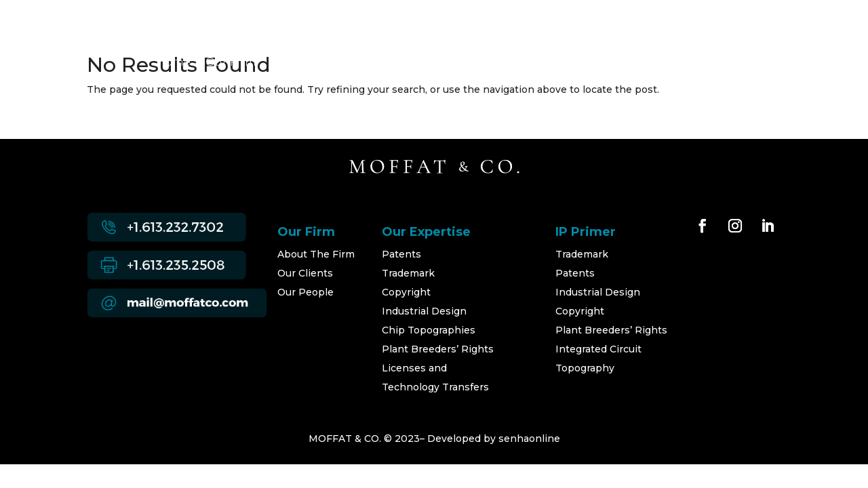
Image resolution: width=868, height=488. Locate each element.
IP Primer (569, 63)
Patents (401, 254)
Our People (396, 63)
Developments (486, 63)
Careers (633, 63)
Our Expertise (310, 63)
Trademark (408, 273)
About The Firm (316, 254)
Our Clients (305, 273)
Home (173, 63)
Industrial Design (424, 311)
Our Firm (231, 63)
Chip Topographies (429, 330)
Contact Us (701, 63)
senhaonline (529, 439)
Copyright (406, 292)
